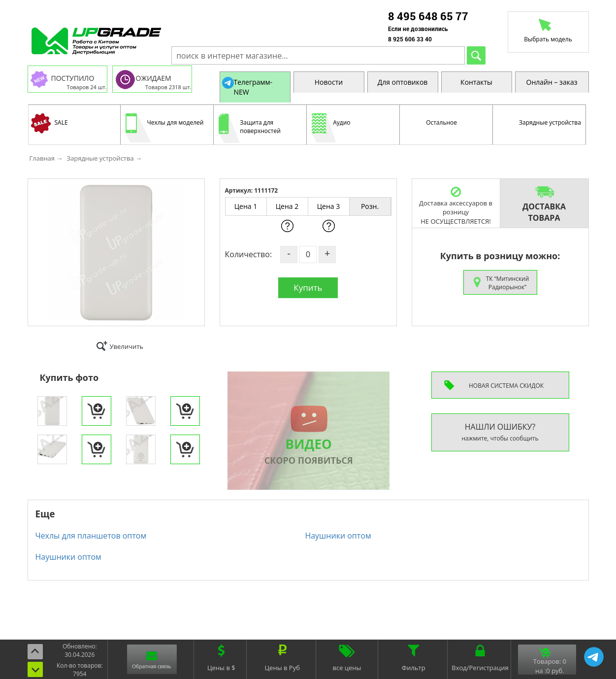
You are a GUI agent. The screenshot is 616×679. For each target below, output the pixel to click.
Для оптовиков (403, 82)
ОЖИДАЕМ (154, 78)
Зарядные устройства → (104, 158)
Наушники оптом (338, 536)
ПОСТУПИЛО (73, 78)
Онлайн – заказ (552, 82)
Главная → (46, 158)
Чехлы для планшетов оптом (91, 536)
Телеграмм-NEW (253, 87)
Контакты (476, 82)
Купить (308, 288)
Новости (329, 82)
